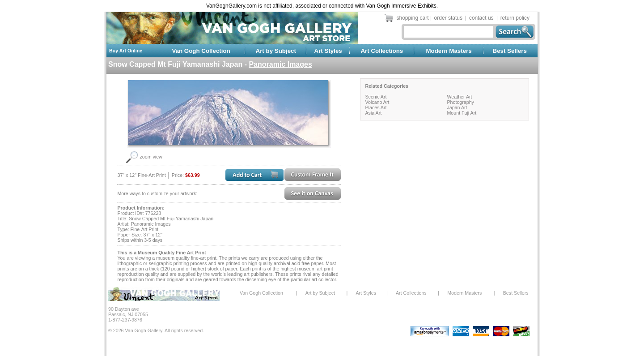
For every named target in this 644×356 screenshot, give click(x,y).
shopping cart (413, 18)
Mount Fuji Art (462, 113)
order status (448, 18)
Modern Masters (449, 51)
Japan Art (457, 107)
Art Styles (328, 51)
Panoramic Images (280, 64)
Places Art (376, 107)
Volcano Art (377, 102)
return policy (515, 18)
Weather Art (459, 97)
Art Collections (382, 51)
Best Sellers (510, 51)
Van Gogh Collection (201, 51)
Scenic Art (376, 97)
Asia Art (373, 113)
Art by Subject (276, 51)
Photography (460, 102)
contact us (481, 18)
